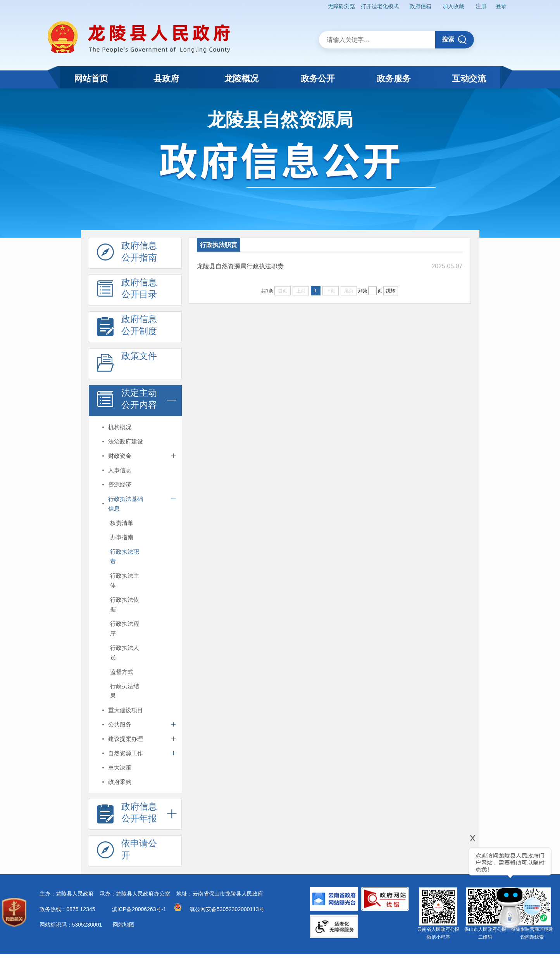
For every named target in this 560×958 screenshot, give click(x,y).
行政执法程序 (125, 628)
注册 (481, 6)
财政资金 (120, 456)
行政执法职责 (125, 556)
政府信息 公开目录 (127, 290)
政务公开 (318, 79)
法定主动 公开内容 (127, 401)
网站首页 (91, 79)
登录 (501, 6)
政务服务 (394, 79)
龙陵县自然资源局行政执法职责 (240, 266)
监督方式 (122, 672)
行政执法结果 (125, 691)
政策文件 (127, 364)
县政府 (166, 79)
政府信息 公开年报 (127, 815)
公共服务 (120, 724)
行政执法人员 (125, 652)
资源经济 (120, 484)
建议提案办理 (126, 739)
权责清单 (122, 523)
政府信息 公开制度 (127, 327)
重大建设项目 (126, 710)
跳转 (391, 291)
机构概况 (120, 427)
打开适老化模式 (380, 6)
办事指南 (122, 537)
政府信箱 (420, 6)
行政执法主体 (125, 580)
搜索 (454, 40)
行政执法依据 (125, 604)
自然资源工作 (126, 753)
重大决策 (120, 767)
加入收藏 (453, 6)
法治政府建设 (126, 441)
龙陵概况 (241, 79)
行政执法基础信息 (126, 504)
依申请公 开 (127, 851)
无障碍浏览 (341, 6)
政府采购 (120, 782)
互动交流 (469, 79)
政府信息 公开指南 (127, 254)
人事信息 (120, 470)
